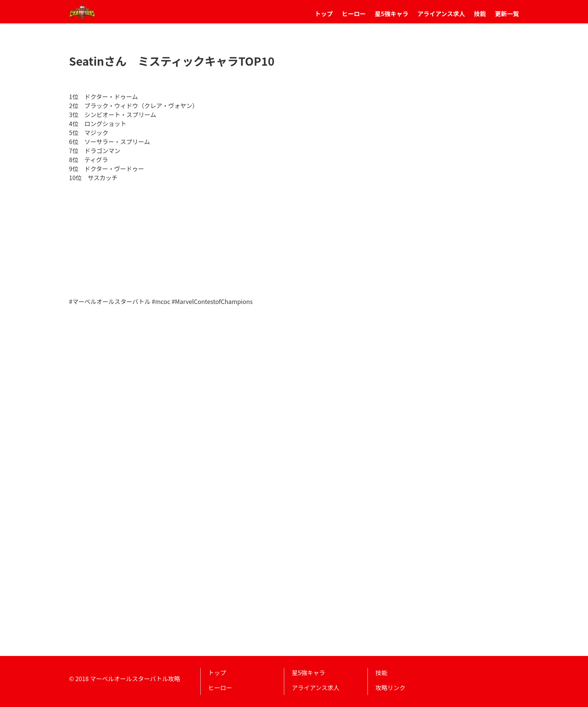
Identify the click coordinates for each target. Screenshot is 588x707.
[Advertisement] (294, 241)
